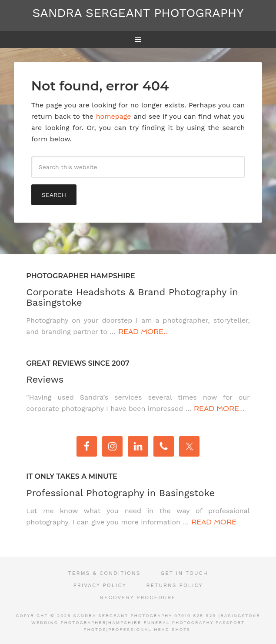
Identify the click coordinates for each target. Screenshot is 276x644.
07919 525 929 (195, 616)
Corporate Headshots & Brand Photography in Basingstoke (132, 297)
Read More (214, 522)
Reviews (45, 379)
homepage (114, 116)
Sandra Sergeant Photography (138, 13)
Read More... (143, 332)
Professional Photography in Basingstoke (120, 493)
